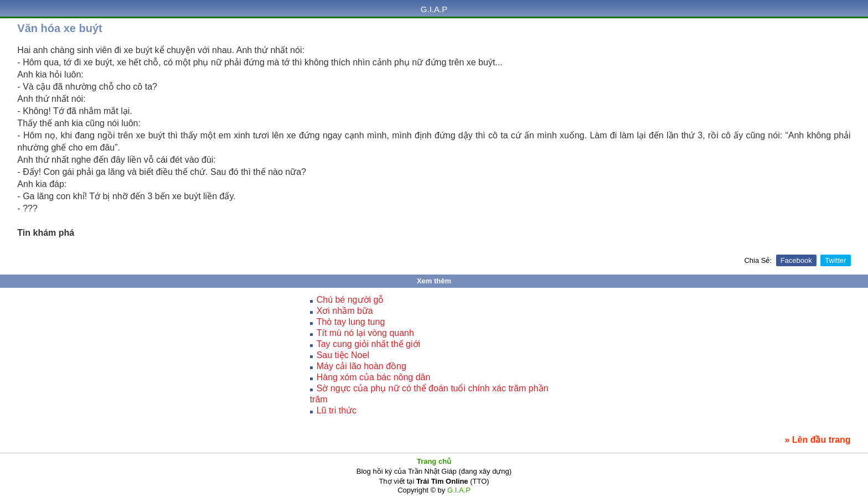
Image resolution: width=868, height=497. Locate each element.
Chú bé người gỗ (350, 300)
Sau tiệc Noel (343, 355)
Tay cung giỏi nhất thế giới (368, 344)
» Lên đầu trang (817, 440)
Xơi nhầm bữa (345, 311)
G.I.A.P (434, 9)
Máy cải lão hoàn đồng (361, 366)
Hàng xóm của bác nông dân (374, 377)
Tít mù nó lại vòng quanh (365, 333)
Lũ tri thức (337, 410)
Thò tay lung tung (351, 322)
